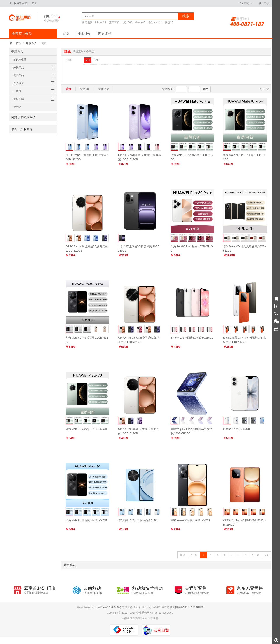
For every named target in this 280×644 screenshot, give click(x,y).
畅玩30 (169, 23)
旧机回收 (84, 34)
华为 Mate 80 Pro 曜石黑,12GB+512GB (87, 340)
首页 (66, 34)
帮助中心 (264, 3)
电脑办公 (31, 43)
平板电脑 (19, 99)
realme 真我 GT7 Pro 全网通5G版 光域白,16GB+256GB (244, 340)
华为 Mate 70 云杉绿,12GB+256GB (86, 429)
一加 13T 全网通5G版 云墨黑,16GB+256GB (140, 248)
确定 (206, 89)
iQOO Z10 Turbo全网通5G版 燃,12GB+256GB (244, 522)
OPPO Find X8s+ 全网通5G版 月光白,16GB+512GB (139, 431)
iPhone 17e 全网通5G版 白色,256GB (192, 338)
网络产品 (19, 75)
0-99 (96, 60)
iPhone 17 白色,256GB (236, 429)
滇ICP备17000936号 (109, 607)
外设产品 (19, 68)
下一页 (255, 555)
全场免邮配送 (52, 21)
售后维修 (105, 34)
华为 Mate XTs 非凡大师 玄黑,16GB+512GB (245, 248)
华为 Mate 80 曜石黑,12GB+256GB (86, 520)
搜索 (186, 16)
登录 (34, 3)
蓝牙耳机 (114, 23)
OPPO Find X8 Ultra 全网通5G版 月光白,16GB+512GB (139, 340)
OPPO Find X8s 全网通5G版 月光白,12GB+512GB (87, 248)
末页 (266, 555)
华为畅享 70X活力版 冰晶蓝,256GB (139, 520)
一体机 (17, 91)
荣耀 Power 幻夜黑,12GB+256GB (190, 520)
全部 (88, 60)
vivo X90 (140, 23)
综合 (68, 89)
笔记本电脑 (20, 60)
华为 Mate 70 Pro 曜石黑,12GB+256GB (192, 157)
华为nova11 (155, 23)
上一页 (194, 555)
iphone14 (101, 23)
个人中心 (246, 3)
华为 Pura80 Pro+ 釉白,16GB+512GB (192, 248)
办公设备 (19, 83)
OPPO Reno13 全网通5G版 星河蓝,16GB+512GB (87, 157)
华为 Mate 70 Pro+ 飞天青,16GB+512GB (244, 157)
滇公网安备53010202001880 (187, 607)
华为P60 (127, 23)
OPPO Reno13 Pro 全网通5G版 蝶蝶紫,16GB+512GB (140, 157)
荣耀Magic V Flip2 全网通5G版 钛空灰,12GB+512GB (192, 431)
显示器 (17, 107)
